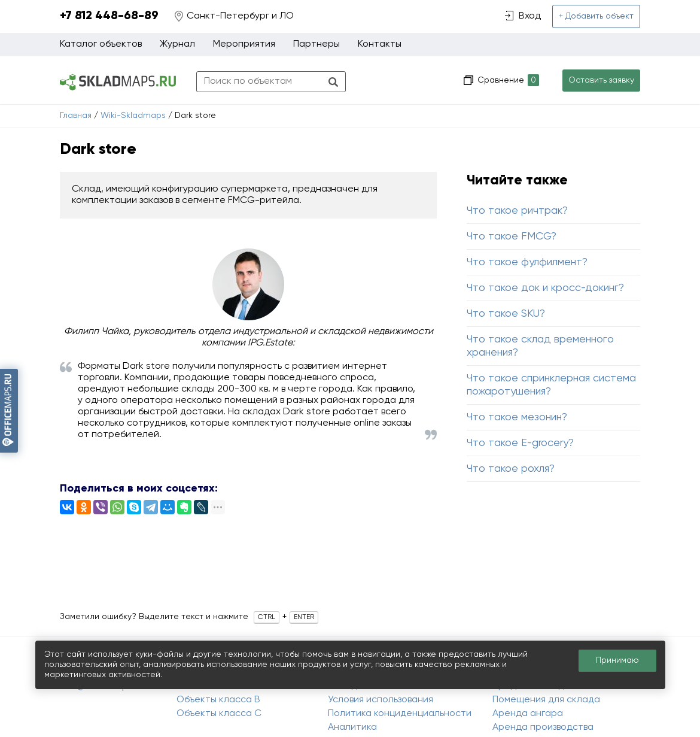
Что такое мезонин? (517, 417)
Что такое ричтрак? (517, 211)
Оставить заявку (601, 80)
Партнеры (316, 44)
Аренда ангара (528, 714)
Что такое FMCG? (512, 236)
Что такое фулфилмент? (527, 262)
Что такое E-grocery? (520, 443)
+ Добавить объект (596, 16)
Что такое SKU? (506, 314)
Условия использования (381, 700)
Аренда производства (543, 727)
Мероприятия (244, 44)
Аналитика (352, 727)
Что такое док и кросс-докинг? (545, 288)
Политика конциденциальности (400, 714)
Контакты (380, 44)
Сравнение (507, 81)
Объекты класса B (218, 700)
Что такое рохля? (511, 469)
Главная (76, 116)
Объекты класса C (219, 714)
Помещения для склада (546, 700)
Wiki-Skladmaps (133, 116)
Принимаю (617, 660)
